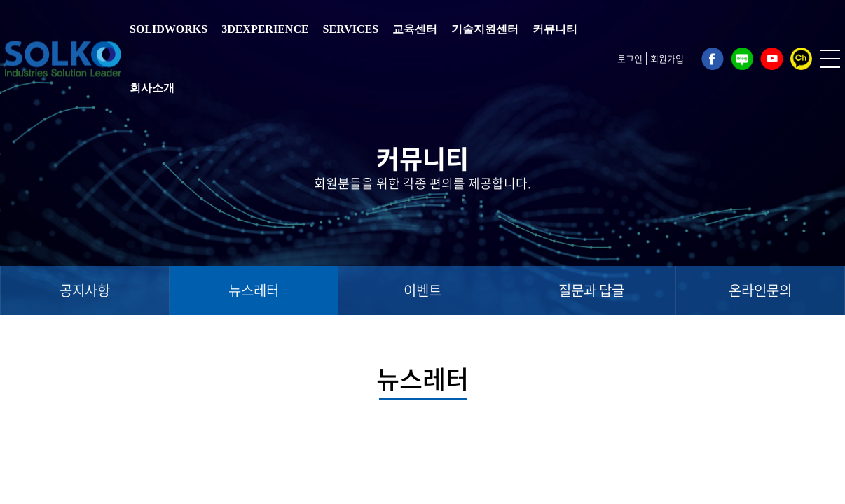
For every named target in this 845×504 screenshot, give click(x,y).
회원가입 (667, 58)
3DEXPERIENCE (265, 29)
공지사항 (85, 290)
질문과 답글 (591, 290)
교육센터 (415, 29)
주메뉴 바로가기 (0, 0)
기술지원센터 (485, 29)
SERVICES (351, 29)
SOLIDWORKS (169, 29)
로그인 (630, 58)
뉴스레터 (254, 290)
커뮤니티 (555, 29)
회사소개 (152, 88)
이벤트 (422, 290)
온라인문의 (760, 290)
